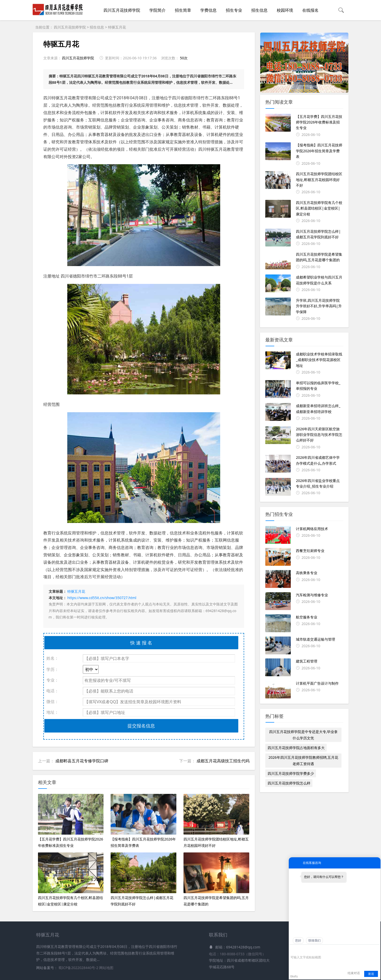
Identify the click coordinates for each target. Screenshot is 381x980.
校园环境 (285, 10)
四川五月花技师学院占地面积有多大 (296, 748)
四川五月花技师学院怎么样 (289, 783)
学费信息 (208, 10)
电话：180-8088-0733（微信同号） (237, 954)
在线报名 (310, 10)
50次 (184, 58)
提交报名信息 (141, 726)
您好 (298, 941)
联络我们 (314, 941)
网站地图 (106, 968)
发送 (371, 974)
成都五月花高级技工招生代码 (223, 761)
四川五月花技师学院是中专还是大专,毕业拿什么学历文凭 (304, 735)
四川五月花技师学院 (122, 10)
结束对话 (354, 973)
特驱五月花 (117, 27)
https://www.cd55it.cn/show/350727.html (102, 598)
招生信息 (259, 10)
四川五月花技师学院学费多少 (291, 773)
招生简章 (183, 10)
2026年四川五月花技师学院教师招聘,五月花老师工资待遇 (304, 761)
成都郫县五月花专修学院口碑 (82, 761)
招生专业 (234, 10)
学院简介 (157, 10)
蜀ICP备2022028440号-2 (79, 968)
